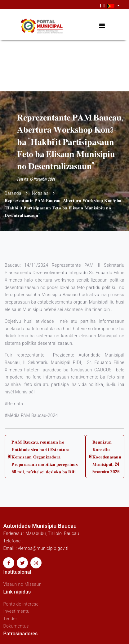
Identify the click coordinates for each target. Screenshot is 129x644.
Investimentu (16, 611)
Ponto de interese (21, 604)
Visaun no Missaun (22, 584)
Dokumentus (16, 626)
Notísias (40, 193)
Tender (10, 619)
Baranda (13, 193)
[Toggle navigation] (102, 26)
